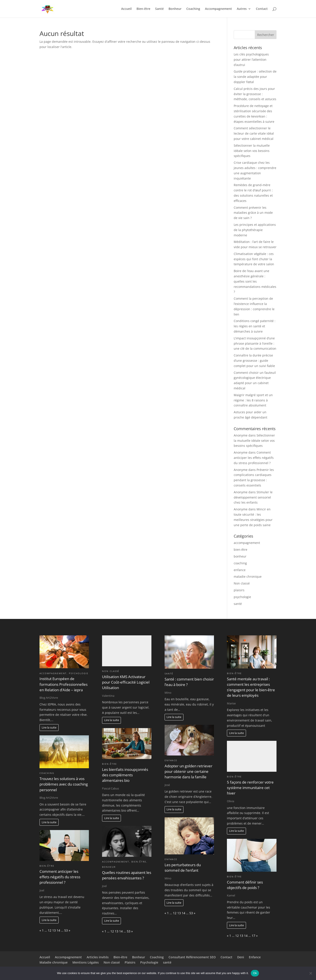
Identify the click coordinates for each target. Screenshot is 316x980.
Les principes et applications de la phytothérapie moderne (255, 230)
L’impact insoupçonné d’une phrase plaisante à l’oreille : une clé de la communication (255, 343)
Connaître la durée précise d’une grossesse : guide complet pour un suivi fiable (254, 361)
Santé (159, 9)
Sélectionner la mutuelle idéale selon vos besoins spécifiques (252, 151)
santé (238, 604)
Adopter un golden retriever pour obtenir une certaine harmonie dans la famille (189, 771)
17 (253, 936)
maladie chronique (248, 576)
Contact (262, 9)
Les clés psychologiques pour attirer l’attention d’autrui (251, 60)
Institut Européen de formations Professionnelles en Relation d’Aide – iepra (64, 684)
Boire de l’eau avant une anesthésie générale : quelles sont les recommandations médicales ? (255, 281)
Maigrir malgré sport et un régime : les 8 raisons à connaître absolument (253, 400)
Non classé (242, 583)
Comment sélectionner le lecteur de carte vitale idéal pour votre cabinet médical (254, 133)
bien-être (241, 550)
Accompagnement (218, 9)
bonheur (240, 556)
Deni (241, 957)
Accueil (126, 9)
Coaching (193, 9)
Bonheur (175, 9)
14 (58, 930)
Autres (242, 9)
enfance (240, 570)
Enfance (255, 957)
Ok (255, 973)
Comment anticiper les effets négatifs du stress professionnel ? (254, 458)
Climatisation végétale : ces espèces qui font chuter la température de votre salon (254, 259)
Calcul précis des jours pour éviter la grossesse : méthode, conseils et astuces (255, 94)
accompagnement (247, 543)
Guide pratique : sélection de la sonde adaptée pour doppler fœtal (255, 77)
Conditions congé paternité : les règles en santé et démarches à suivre (255, 326)
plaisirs (239, 590)
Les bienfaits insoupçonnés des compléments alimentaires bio (125, 775)
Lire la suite (49, 728)
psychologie (242, 597)
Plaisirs (130, 962)
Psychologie (149, 962)
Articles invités (98, 957)
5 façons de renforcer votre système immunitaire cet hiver (250, 788)
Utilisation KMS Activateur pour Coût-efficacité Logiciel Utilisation (126, 682)
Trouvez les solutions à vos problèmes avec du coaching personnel (64, 784)
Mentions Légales (86, 962)
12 (50, 930)
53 (66, 930)
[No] (311, 973)
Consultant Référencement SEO (192, 957)
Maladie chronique (54, 962)
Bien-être (143, 9)
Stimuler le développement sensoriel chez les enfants (253, 497)
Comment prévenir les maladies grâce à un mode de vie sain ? (253, 213)
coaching (240, 563)
